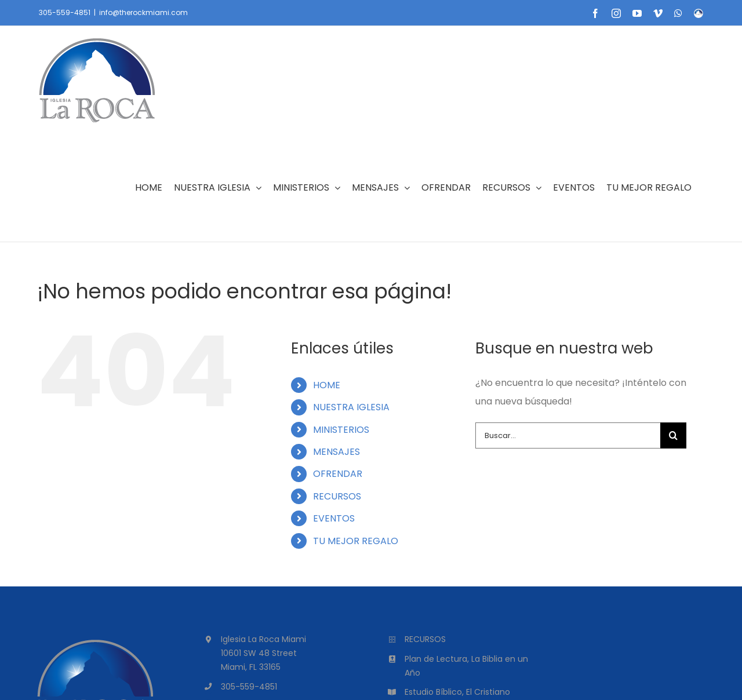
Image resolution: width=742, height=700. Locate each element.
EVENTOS (334, 518)
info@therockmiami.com (143, 12)
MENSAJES (337, 452)
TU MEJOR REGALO (356, 541)
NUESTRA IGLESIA (351, 407)
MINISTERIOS (341, 430)
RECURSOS (337, 496)
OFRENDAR (338, 474)
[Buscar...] (568, 435)
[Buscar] (673, 435)
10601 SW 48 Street (259, 653)
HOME (327, 385)
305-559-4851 (65, 12)
